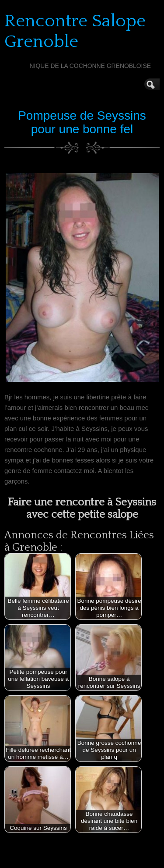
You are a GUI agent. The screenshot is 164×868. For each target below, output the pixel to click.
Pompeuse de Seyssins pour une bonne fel (82, 122)
